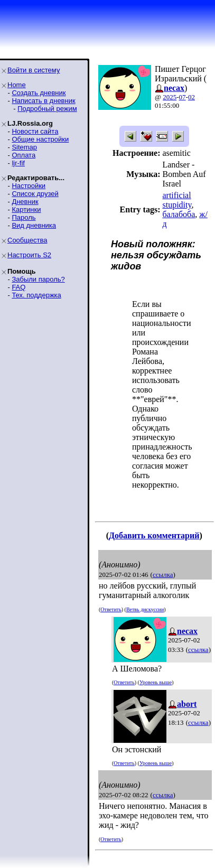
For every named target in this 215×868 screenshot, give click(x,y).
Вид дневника (34, 225)
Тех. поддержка (36, 295)
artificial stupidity (177, 200)
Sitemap (24, 147)
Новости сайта (35, 131)
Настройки (29, 186)
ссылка (163, 575)
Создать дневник (39, 93)
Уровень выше (156, 682)
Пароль (24, 217)
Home (17, 85)
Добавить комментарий (154, 535)
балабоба (179, 214)
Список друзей (35, 194)
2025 (170, 97)
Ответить (111, 609)
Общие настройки (40, 139)
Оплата (24, 155)
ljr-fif (18, 163)
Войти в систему (34, 70)
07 (183, 97)
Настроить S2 (29, 255)
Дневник (25, 202)
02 (191, 97)
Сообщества (27, 240)
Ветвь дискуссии (145, 609)
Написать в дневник (43, 101)
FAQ (18, 287)
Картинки (26, 209)
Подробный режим (47, 109)
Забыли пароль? (38, 279)
